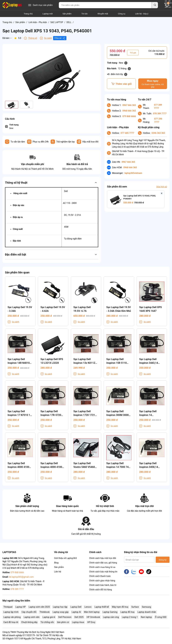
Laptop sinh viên (32, 617)
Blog (56, 563)
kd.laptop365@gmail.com (21, 577)
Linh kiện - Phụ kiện (38, 22)
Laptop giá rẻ (49, 617)
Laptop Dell (76, 607)
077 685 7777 (127, 133)
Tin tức (85, 14)
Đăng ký (163, 560)
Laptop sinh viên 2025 (39, 607)
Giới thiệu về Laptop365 (66, 558)
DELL (69, 22)
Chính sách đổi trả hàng (100, 590)
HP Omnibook (93, 617)
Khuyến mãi (103, 14)
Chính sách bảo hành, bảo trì (103, 585)
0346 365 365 (158, 133)
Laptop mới (48, 14)
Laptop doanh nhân (147, 612)
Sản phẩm (67, 14)
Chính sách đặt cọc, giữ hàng (103, 563)
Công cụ (122, 14)
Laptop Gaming (110, 612)
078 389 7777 (160, 114)
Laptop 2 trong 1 (130, 617)
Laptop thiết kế (102, 607)
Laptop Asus (78, 622)
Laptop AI (76, 612)
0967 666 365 (129, 105)
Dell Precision (65, 617)
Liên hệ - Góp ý (142, 14)
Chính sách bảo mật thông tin (103, 572)
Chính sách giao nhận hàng (102, 581)
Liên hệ (58, 572)
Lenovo (88, 607)
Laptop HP (21, 607)
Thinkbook (45, 612)
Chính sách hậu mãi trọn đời (102, 558)
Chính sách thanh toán (100, 576)
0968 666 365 (129, 111)
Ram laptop (146, 617)
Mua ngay (153, 84)
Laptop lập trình (11, 612)
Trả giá (133, 53)
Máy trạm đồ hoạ (120, 607)
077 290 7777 (158, 120)
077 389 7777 (158, 106)
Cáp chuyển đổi (29, 612)
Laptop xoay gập (61, 612)
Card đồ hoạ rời (11, 622)
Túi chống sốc (47, 622)
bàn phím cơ (63, 622)
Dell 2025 (79, 617)
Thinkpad (8, 607)
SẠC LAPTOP (57, 22)
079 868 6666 (129, 116)
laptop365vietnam (133, 173)
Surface (135, 607)
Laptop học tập (60, 607)
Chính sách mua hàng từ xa (102, 567)
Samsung (147, 607)
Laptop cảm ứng (111, 617)
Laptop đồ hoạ (127, 612)
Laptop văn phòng (12, 617)
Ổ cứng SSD (161, 617)
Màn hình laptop (92, 612)
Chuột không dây (29, 622)
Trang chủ (28, 14)
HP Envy (91, 622)
